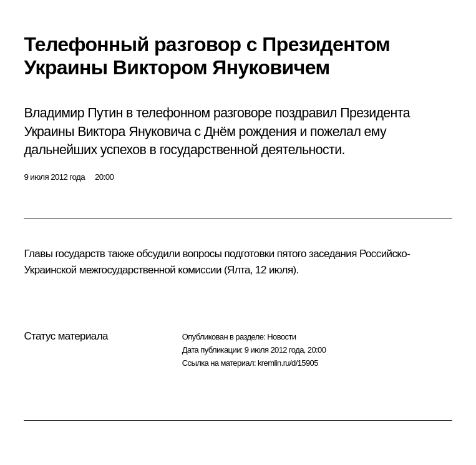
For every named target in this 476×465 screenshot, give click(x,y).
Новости (281, 337)
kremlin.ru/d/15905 (288, 363)
